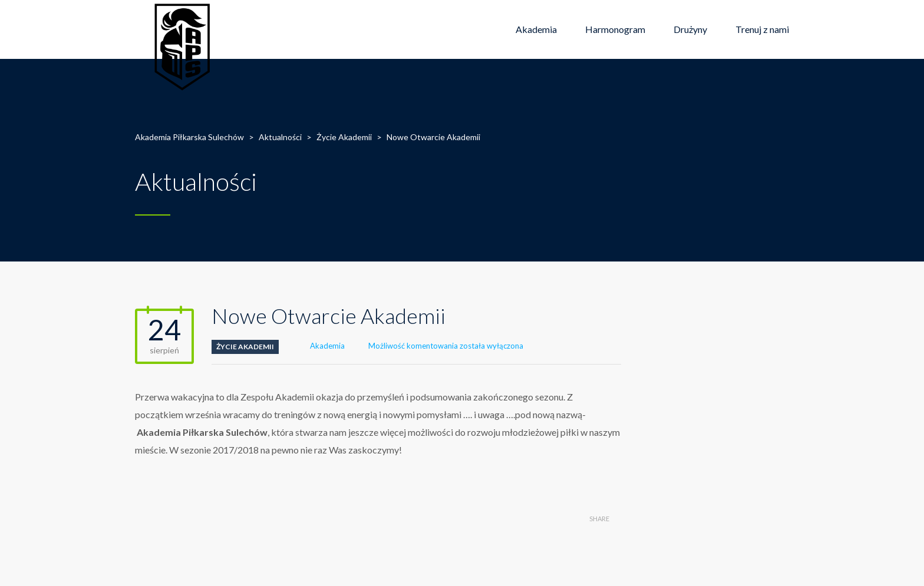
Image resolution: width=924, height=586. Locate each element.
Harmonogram (615, 29)
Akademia (536, 29)
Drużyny (690, 29)
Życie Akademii (245, 347)
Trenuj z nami (762, 29)
